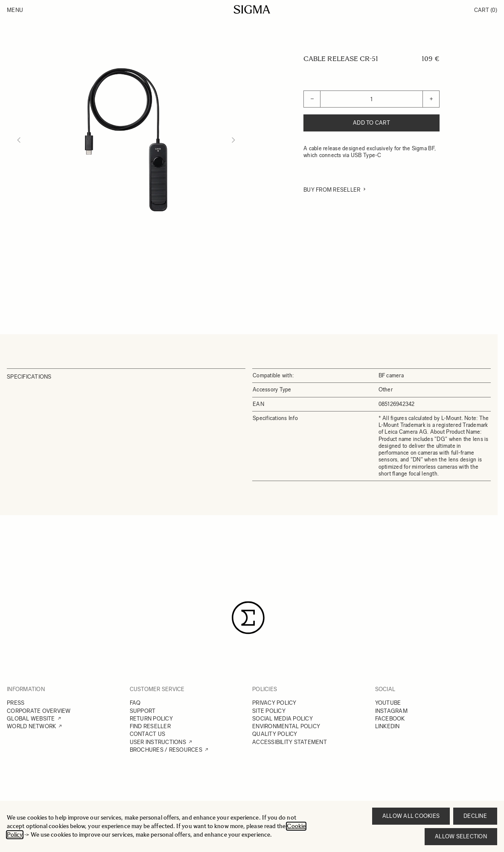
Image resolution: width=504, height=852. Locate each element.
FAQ (135, 703)
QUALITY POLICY (275, 734)
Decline (475, 816)
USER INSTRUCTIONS (158, 742)
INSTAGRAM (391, 711)
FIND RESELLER (150, 726)
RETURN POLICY (151, 719)
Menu (15, 10)
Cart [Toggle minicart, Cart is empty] (486, 10)
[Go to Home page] (252, 9)
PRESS (16, 703)
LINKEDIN (387, 726)
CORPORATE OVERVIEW (39, 711)
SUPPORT (143, 711)
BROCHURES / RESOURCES (166, 750)
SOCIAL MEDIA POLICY (283, 719)
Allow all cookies (411, 816)
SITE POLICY (269, 711)
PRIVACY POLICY (274, 703)
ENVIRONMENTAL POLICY (286, 726)
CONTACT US (148, 734)
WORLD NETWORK (31, 726)
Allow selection (461, 836)
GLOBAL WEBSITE (31, 719)
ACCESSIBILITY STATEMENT (290, 742)
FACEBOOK (390, 719)
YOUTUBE (388, 703)
